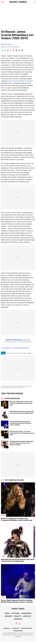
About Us (7, 628)
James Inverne (8, 44)
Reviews (9, 616)
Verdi (20, 353)
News (3, 515)
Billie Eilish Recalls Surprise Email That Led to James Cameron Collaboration (22, 412)
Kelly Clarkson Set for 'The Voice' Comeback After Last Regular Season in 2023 (22, 433)
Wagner (30, 353)
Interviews (26, 613)
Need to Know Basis (14, 340)
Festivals (18, 619)
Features (15, 613)
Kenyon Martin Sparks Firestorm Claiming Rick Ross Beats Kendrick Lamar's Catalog (20, 423)
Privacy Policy (18, 631)
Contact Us (16, 628)
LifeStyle (27, 616)
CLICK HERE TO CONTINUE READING (15, 348)
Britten (24, 353)
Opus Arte (11, 280)
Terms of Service (27, 628)
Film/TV (18, 616)
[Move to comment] (22, 50)
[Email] (19, 50)
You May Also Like (14, 480)
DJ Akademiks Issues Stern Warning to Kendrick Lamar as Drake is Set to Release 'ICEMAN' (22, 443)
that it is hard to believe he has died (21, 81)
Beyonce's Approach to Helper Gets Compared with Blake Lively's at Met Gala (21, 403)
